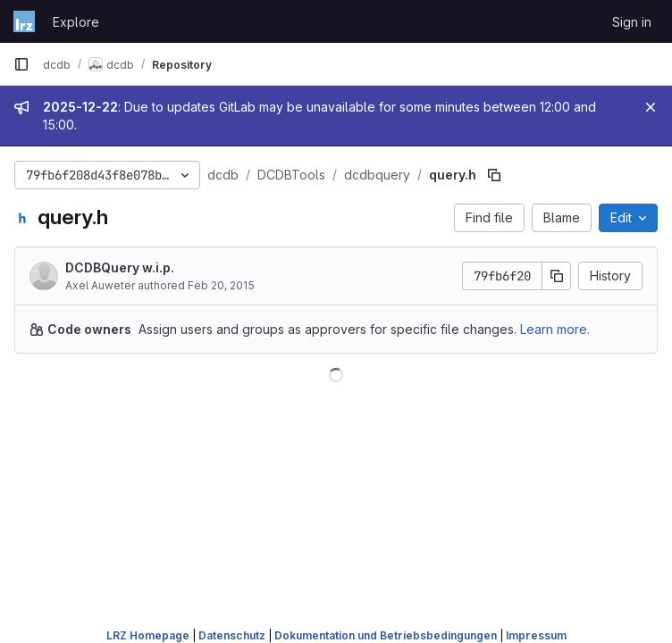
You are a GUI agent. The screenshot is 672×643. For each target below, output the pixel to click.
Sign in (632, 22)
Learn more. (555, 329)
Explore (76, 22)
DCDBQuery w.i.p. (120, 267)
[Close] (651, 107)
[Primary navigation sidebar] (21, 64)
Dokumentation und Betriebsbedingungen (386, 635)
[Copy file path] (494, 175)
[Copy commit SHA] (557, 276)
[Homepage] (24, 21)
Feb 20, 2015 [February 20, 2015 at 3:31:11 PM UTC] (221, 285)
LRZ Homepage (148, 635)
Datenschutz (232, 635)
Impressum (536, 635)
